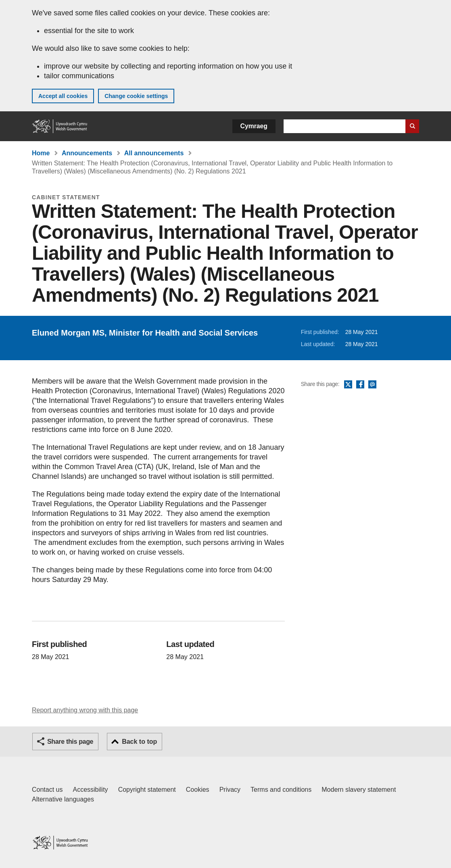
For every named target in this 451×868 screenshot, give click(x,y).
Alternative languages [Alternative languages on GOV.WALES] (63, 799)
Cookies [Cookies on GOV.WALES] (198, 790)
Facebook (360, 385)
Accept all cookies (63, 96)
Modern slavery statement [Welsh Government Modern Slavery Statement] (359, 790)
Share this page (70, 742)
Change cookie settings (136, 96)
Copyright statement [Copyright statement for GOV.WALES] (147, 790)
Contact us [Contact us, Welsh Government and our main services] (47, 790)
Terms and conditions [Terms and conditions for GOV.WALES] (281, 790)
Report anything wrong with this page (85, 710)
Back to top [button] (139, 742)
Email (372, 385)
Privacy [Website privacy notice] (230, 790)
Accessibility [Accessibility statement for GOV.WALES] (90, 790)
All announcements (154, 153)
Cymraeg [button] (254, 126)
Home (41, 153)
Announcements (87, 153)
